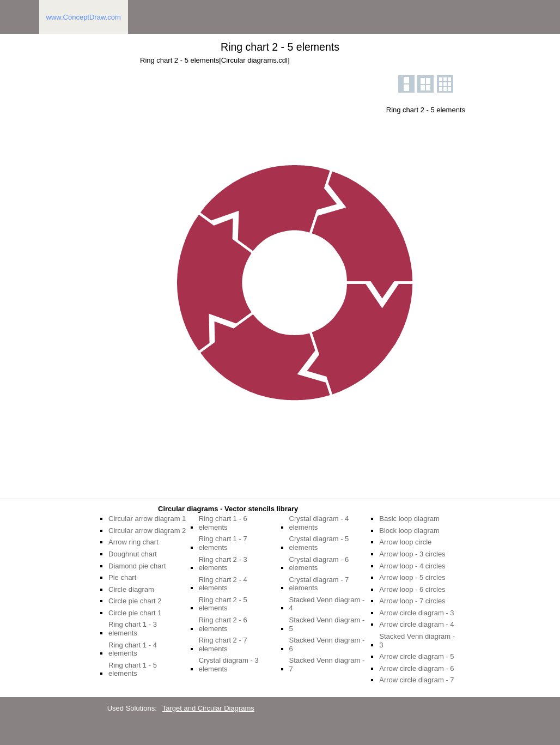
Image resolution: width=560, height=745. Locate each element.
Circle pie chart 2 (135, 601)
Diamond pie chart (137, 566)
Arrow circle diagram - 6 (416, 668)
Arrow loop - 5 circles (412, 577)
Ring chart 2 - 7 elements (223, 644)
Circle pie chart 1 (135, 613)
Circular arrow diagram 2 (147, 531)
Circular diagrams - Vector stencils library (228, 509)
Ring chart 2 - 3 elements (223, 564)
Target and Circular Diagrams (208, 708)
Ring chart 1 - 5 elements (133, 670)
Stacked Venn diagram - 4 (327, 604)
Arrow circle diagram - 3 (416, 613)
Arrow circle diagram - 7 (416, 680)
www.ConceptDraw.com (84, 17)
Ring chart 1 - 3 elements (133, 629)
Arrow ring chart (133, 542)
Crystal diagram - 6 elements (319, 564)
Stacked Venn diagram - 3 (417, 641)
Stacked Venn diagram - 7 (327, 665)
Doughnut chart (133, 554)
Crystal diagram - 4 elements (319, 523)
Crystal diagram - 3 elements (229, 665)
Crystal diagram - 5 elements (319, 543)
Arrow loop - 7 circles (412, 601)
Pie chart (122, 577)
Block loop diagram (409, 531)
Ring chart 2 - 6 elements (223, 624)
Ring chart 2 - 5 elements (223, 604)
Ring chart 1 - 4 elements (133, 649)
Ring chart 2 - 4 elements (223, 584)
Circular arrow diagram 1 (147, 519)
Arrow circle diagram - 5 (416, 656)
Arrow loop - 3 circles (412, 554)
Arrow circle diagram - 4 (416, 624)
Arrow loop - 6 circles (412, 589)
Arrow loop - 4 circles (412, 566)
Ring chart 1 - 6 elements (223, 523)
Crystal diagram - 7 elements (319, 584)
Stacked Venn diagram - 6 (327, 644)
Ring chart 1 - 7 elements (223, 543)
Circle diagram (131, 589)
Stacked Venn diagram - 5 (327, 624)
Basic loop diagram (409, 519)
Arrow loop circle (405, 542)
